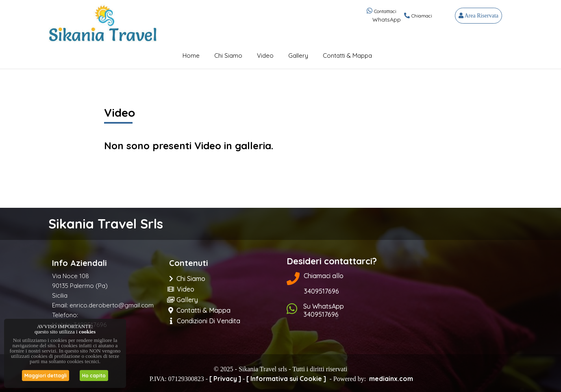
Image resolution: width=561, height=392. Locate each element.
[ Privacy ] (225, 379)
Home (191, 56)
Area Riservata (478, 16)
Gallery (298, 56)
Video (265, 56)
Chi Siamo (228, 56)
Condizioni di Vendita (205, 321)
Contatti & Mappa (347, 56)
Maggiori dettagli (46, 376)
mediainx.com (391, 379)
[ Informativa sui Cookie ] (286, 379)
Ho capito (94, 376)
